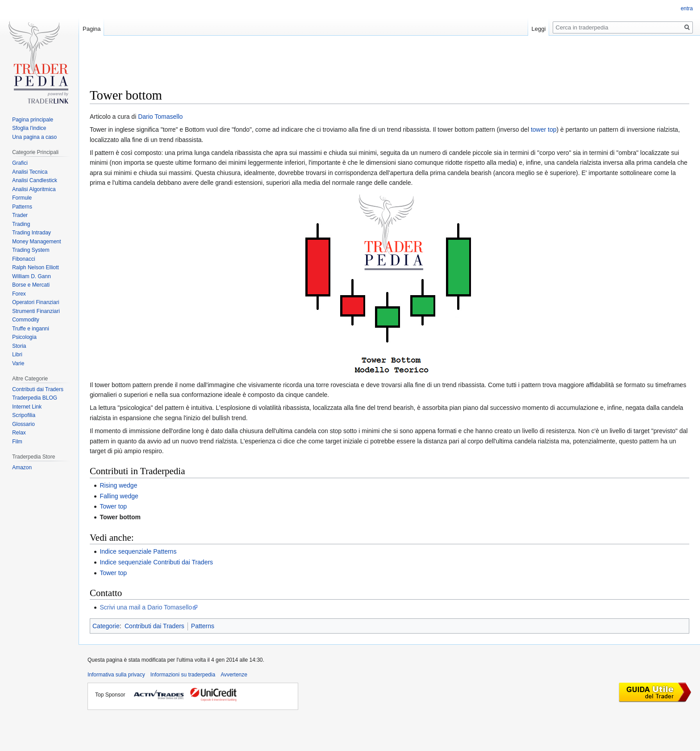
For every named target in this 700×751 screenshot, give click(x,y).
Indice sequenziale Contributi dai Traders (156, 562)
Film (17, 442)
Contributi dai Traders (154, 626)
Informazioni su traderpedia (183, 675)
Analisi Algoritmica (34, 189)
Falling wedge (119, 496)
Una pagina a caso (34, 137)
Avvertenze (234, 675)
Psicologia (24, 337)
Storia (19, 346)
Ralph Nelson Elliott (35, 267)
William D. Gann (31, 276)
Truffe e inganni (31, 329)
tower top (544, 129)
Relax (19, 433)
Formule (22, 198)
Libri (17, 355)
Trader (20, 215)
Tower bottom (120, 517)
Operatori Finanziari (35, 302)
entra (687, 8)
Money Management (36, 242)
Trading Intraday (31, 233)
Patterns (203, 626)
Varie (18, 363)
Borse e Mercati (31, 285)
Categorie (106, 626)
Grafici (20, 163)
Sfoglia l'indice (29, 128)
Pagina (92, 29)
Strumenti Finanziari (36, 311)
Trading (21, 224)
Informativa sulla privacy (116, 675)
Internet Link (27, 407)
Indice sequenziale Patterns (138, 551)
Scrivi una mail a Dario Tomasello (146, 607)
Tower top (113, 506)
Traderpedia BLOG (35, 398)
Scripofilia (24, 415)
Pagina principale (33, 120)
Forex (19, 294)
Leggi (539, 29)
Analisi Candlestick (35, 180)
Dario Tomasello (160, 117)
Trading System (31, 250)
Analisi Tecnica (30, 172)
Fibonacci (23, 259)
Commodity (26, 320)
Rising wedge (118, 485)
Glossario (23, 424)
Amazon (22, 467)
